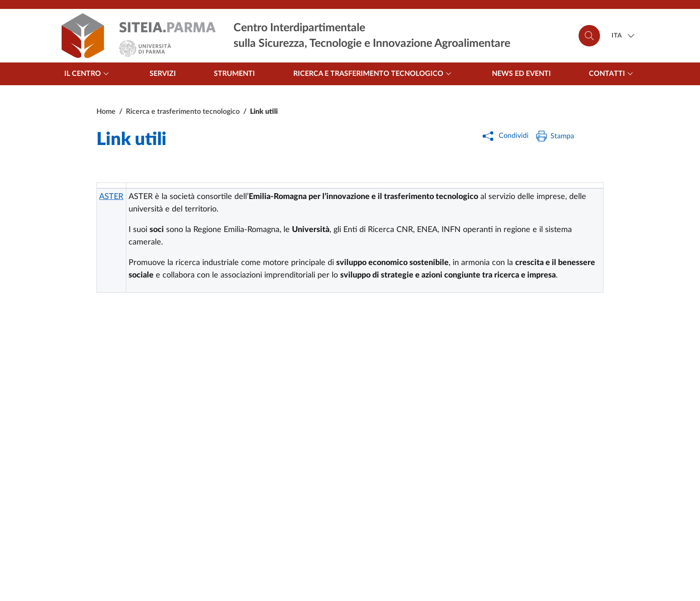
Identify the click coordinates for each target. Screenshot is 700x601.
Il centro (88, 74)
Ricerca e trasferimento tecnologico (374, 74)
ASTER (111, 197)
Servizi (163, 74)
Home (106, 112)
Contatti (612, 74)
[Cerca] (589, 36)
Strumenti (234, 74)
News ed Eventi (521, 74)
